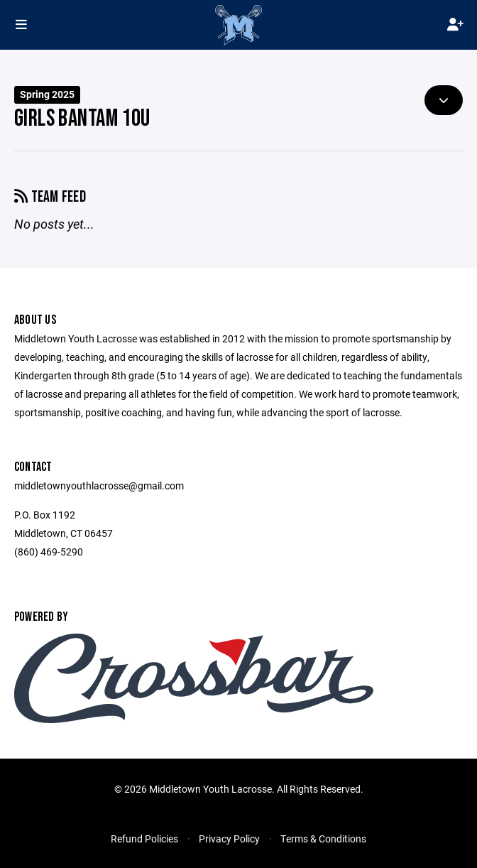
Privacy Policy (229, 839)
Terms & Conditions (323, 839)
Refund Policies (144, 839)
